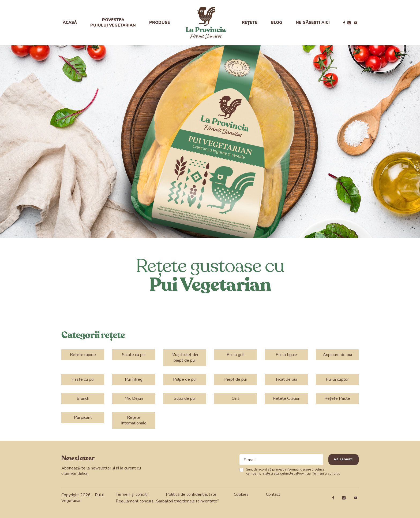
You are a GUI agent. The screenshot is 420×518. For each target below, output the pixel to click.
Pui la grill (236, 355)
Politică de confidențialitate (191, 494)
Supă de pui (185, 398)
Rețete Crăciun (286, 398)
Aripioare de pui (337, 355)
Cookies (241, 494)
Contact (273, 494)
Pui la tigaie (286, 355)
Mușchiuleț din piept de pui (185, 358)
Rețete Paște (337, 398)
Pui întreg (134, 379)
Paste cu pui (83, 379)
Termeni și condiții (326, 473)
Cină (236, 398)
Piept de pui (235, 379)
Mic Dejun (134, 398)
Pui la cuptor (337, 379)
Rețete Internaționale (134, 420)
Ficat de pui (286, 379)
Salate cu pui (134, 355)
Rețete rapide (83, 355)
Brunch (83, 398)
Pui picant (83, 417)
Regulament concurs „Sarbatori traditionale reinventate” (167, 501)
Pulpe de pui (185, 379)
